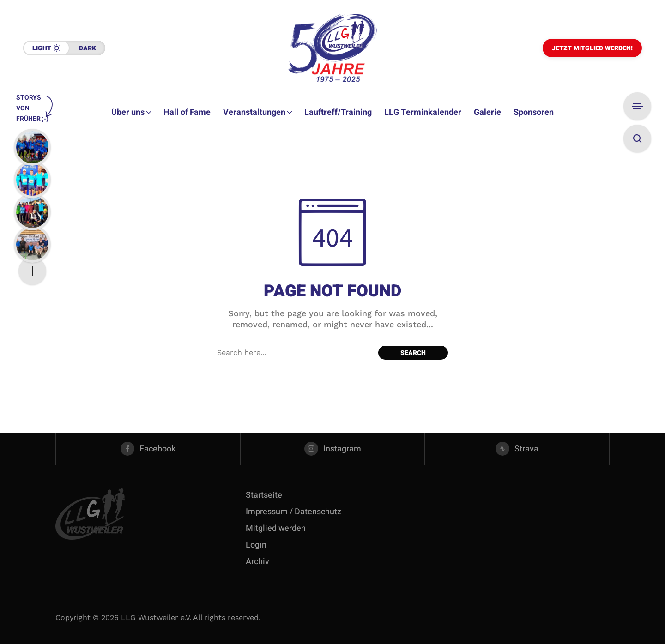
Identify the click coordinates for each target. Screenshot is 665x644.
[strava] (517, 449)
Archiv (257, 562)
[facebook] (148, 449)
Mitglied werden (276, 528)
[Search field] (295, 353)
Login (256, 545)
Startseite (264, 495)
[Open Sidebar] (637, 106)
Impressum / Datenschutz (293, 512)
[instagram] (333, 449)
